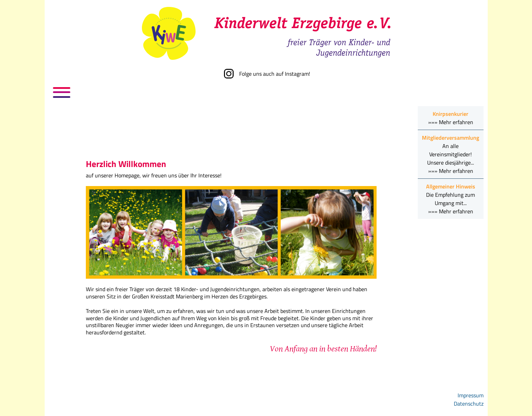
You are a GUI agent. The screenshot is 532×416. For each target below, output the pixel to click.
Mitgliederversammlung (450, 138)
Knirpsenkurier (450, 114)
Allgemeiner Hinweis (451, 186)
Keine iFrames (231, 134)
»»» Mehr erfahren (451, 122)
